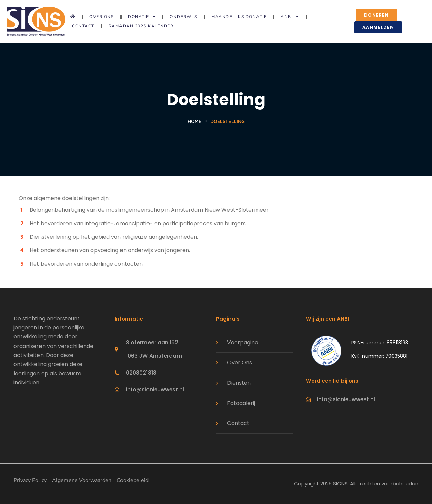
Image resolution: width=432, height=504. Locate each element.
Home (195, 121)
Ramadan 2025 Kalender (141, 26)
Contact (83, 26)
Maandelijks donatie (239, 17)
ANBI (290, 17)
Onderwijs (183, 17)
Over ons (102, 17)
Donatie (142, 17)
